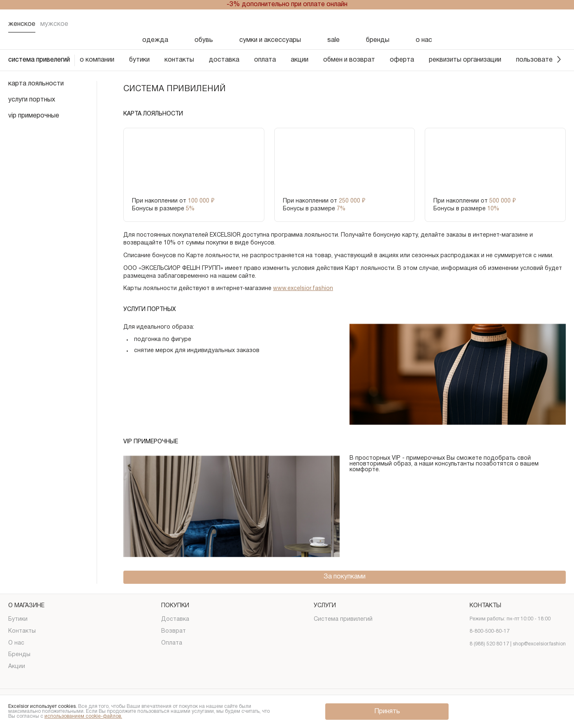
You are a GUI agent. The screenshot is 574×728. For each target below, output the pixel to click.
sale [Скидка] (333, 40)
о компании (97, 60)
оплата (265, 60)
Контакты (22, 631)
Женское (22, 24)
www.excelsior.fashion (303, 289)
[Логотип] (287, 24)
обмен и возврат (349, 60)
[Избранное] (516, 24)
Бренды (19, 655)
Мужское (54, 24)
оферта (402, 60)
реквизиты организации (465, 60)
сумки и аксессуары (270, 40)
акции (300, 60)
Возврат (174, 631)
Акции (17, 667)
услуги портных (32, 100)
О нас (16, 643)
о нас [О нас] (424, 40)
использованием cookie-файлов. (83, 716)
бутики (139, 60)
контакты (179, 60)
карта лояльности (36, 84)
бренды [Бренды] (378, 40)
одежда (155, 40)
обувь (204, 40)
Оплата (172, 643)
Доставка (175, 619)
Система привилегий (343, 619)
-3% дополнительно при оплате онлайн (287, 5)
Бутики (18, 619)
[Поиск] (495, 24)
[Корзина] (559, 24)
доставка (224, 60)
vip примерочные (34, 116)
